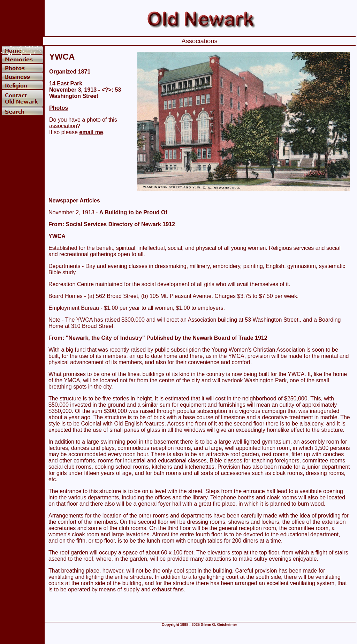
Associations (199, 41)
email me (91, 132)
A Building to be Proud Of (133, 212)
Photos (59, 108)
